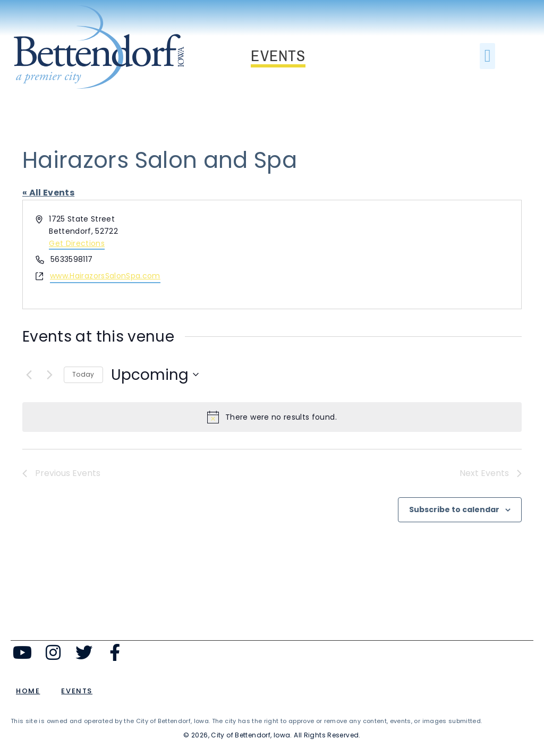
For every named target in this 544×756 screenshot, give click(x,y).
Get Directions (77, 243)
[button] (487, 56)
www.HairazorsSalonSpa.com (105, 276)
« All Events (48, 193)
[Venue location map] (396, 254)
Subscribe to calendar (454, 509)
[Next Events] (49, 375)
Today (83, 374)
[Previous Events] (29, 375)
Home (28, 691)
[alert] (272, 417)
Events (77, 691)
